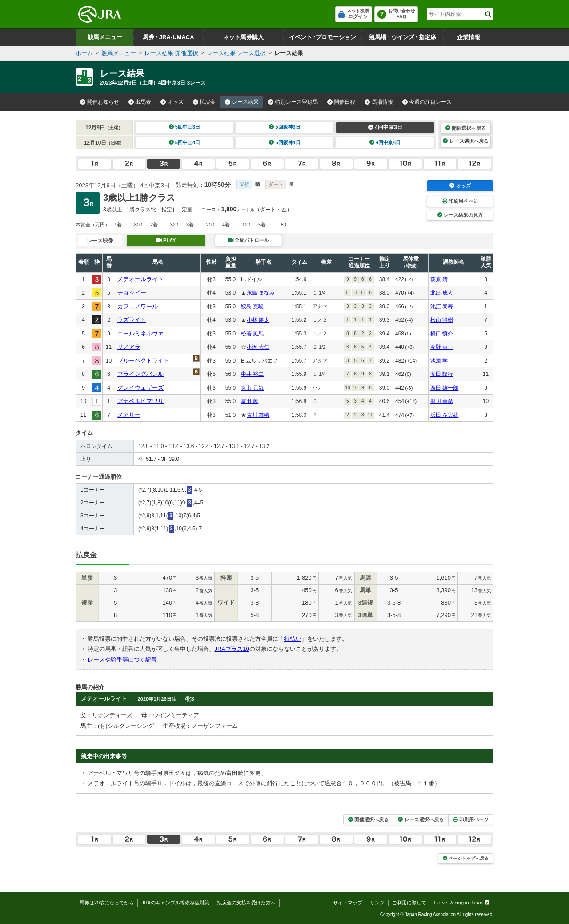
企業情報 (469, 37)
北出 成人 (442, 293)
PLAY (166, 240)
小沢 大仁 (258, 347)
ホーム (84, 53)
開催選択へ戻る (466, 128)
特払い (293, 639)
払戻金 (204, 102)
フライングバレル (140, 374)
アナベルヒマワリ (140, 401)
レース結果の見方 (460, 215)
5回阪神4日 (285, 142)
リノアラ (129, 347)
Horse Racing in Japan (462, 903)
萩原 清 (439, 279)
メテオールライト (140, 279)
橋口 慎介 (442, 334)
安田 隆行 (442, 374)
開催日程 (341, 102)
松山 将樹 (442, 320)
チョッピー (132, 293)
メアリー (129, 415)
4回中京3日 (385, 127)
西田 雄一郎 (444, 388)
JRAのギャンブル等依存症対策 (175, 903)
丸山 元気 (252, 388)
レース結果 (242, 102)
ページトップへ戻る (466, 858)
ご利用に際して (409, 903)
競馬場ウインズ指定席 (403, 37)
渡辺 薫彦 (442, 401)
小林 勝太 (258, 320)
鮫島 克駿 (252, 307)
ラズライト (132, 320)
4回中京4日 (385, 142)
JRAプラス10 (232, 649)
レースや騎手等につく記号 (122, 660)
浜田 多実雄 (444, 415)
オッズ (172, 102)
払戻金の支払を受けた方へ (246, 903)
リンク (377, 903)
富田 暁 (250, 401)
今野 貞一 (442, 347)
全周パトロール (248, 240)
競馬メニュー (105, 37)
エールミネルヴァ (140, 333)
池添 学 (439, 361)
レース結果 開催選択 (171, 53)
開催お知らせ (100, 102)
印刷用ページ (460, 201)
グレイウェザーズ (140, 388)
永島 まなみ (261, 293)
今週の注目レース (427, 102)
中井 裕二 (252, 374)
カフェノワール (138, 306)
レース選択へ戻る (465, 141)
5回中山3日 (185, 127)
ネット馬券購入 (243, 37)
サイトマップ (348, 903)
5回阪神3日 (285, 127)
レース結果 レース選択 (236, 53)
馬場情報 (379, 102)
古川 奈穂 (258, 415)
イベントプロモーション (323, 37)
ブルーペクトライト (143, 361)
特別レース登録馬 (293, 102)
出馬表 (140, 102)
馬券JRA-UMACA (168, 37)
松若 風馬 (252, 334)
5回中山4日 (185, 142)
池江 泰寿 (442, 307)
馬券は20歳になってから (107, 903)
